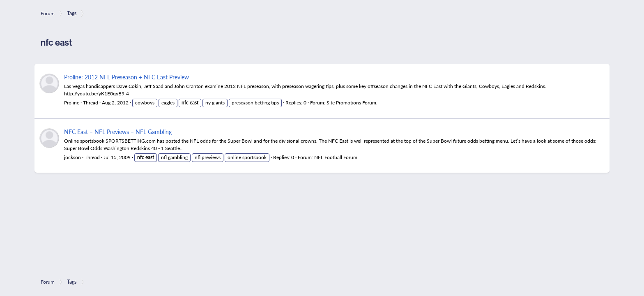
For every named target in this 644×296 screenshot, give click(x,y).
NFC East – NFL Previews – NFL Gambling (118, 132)
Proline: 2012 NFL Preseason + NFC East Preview (126, 77)
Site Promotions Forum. (352, 103)
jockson (72, 157)
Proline (72, 103)
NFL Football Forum (336, 157)
